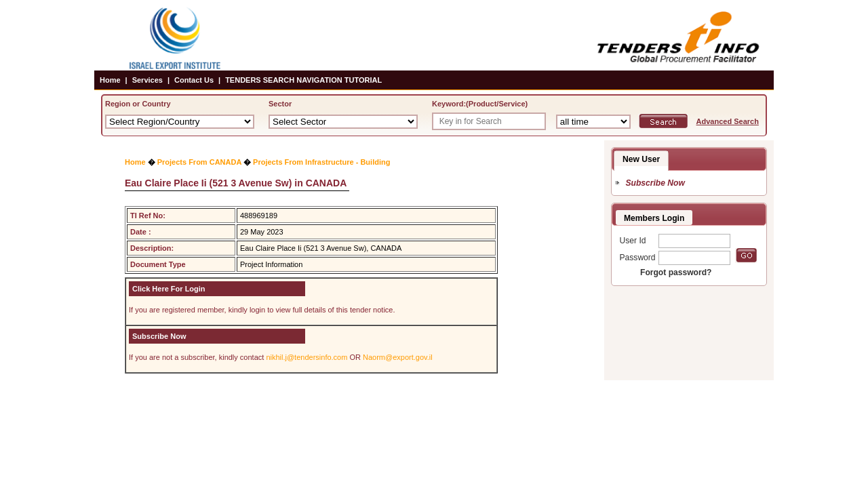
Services (147, 80)
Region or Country (138, 104)
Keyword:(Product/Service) (480, 104)
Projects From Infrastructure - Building (321, 162)
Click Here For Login (169, 289)
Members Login (654, 218)
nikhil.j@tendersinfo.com (307, 357)
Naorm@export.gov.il (398, 357)
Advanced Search (728, 121)
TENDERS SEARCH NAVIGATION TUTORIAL (303, 80)
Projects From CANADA (199, 162)
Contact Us (194, 80)
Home (110, 80)
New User (641, 159)
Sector (280, 104)
